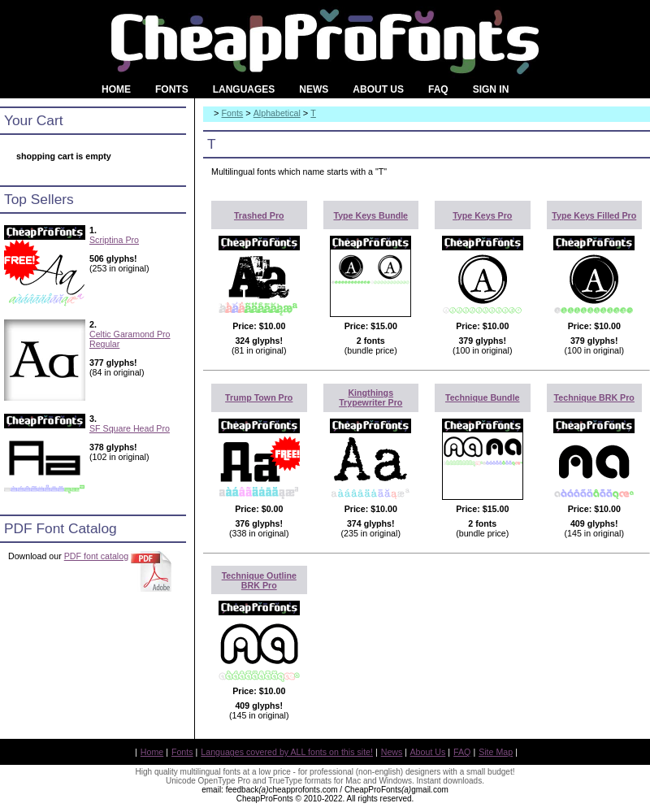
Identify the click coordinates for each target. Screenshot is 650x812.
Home (152, 752)
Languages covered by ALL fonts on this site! (287, 752)
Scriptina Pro (114, 240)
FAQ (462, 752)
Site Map (496, 752)
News (392, 752)
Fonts (233, 113)
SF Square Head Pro (130, 428)
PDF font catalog (96, 556)
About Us (428, 752)
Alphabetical (277, 113)
